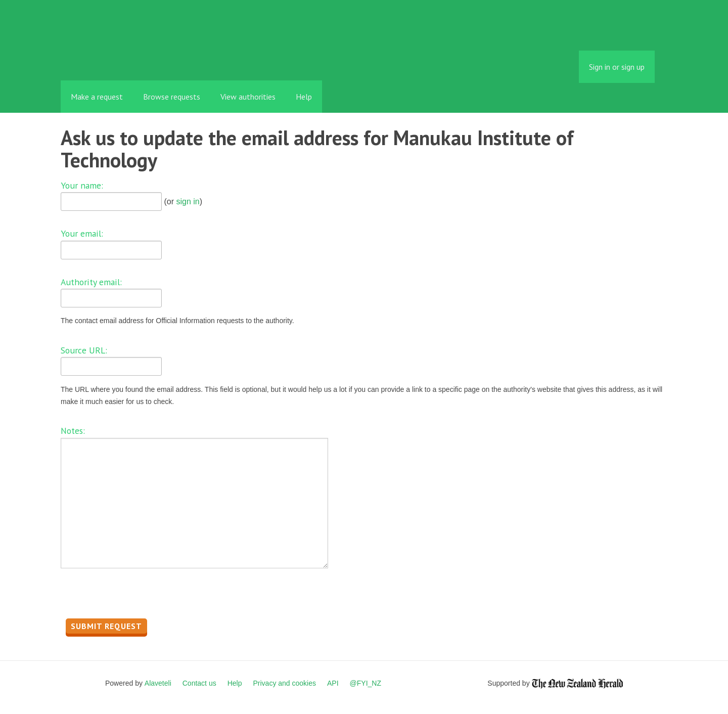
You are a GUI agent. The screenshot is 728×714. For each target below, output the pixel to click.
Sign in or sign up (617, 67)
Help (304, 97)
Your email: (82, 233)
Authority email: (91, 282)
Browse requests (172, 97)
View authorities (248, 97)
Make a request (97, 97)
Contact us (199, 683)
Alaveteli (158, 683)
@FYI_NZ (366, 683)
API (333, 683)
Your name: (82, 185)
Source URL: (84, 350)
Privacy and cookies (284, 683)
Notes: (73, 431)
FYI (119, 58)
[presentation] (138, 596)
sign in (188, 202)
